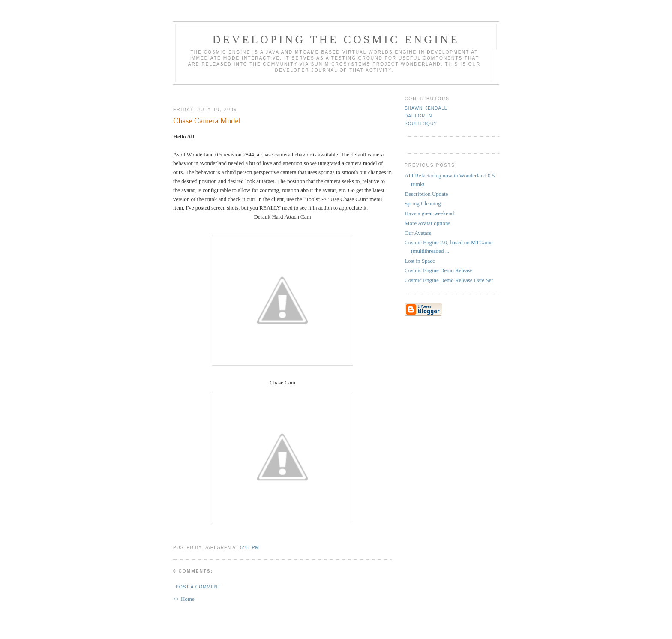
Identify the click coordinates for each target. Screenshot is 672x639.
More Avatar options (427, 223)
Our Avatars (418, 233)
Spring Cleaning (423, 203)
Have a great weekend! (430, 213)
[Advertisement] (282, 92)
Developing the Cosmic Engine (336, 40)
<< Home (184, 599)
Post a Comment (198, 587)
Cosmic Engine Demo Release (439, 270)
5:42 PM (250, 547)
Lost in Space (420, 261)
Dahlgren (418, 116)
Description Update (426, 194)
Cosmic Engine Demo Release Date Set (449, 280)
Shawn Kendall (426, 108)
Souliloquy (421, 124)
